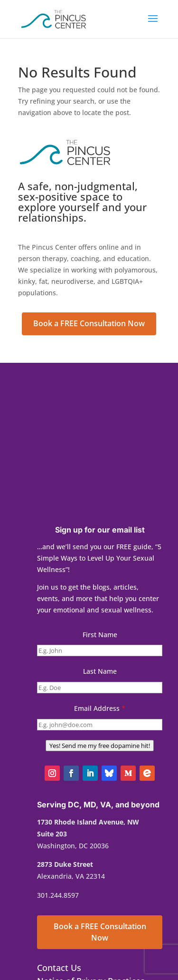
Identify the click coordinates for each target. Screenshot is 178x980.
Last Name (100, 671)
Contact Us (59, 968)
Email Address (100, 708)
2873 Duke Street (65, 864)
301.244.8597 (58, 895)
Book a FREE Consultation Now (89, 323)
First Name (100, 635)
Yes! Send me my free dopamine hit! (100, 746)
